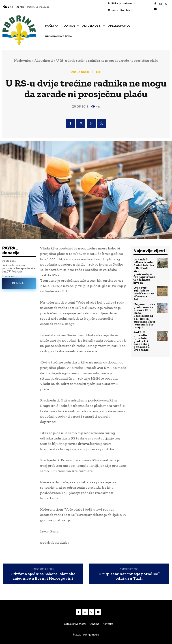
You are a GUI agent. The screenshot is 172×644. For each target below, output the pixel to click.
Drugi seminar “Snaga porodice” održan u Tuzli (129, 576)
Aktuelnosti (44, 61)
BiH (99, 72)
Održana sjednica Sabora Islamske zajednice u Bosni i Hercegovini (43, 576)
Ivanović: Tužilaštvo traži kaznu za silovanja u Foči (144, 293)
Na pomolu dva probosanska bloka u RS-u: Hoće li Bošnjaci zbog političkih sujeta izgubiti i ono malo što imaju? (144, 316)
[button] (47, 44)
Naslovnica (23, 61)
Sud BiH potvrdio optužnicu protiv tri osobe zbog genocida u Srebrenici (142, 341)
